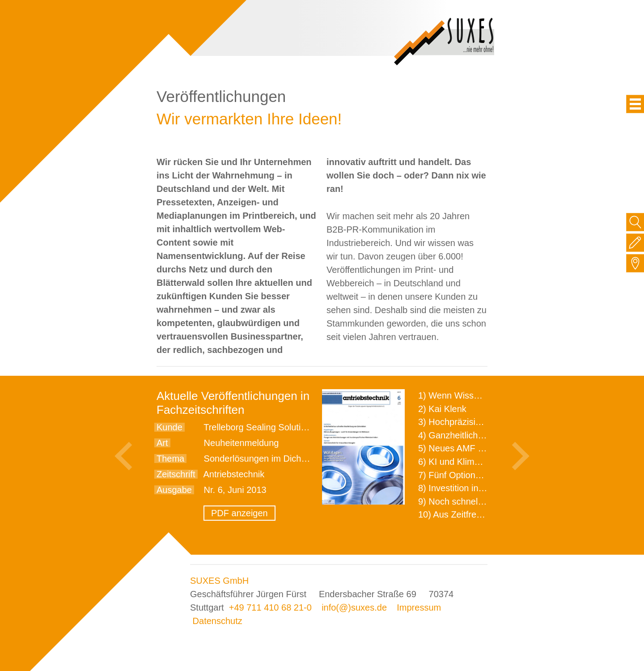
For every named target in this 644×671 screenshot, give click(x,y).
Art (162, 443)
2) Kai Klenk (442, 409)
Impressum (419, 607)
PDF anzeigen (239, 513)
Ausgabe (174, 490)
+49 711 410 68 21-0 (270, 607)
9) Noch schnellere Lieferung (475, 501)
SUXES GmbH (219, 581)
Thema (170, 459)
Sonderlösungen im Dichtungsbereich (278, 459)
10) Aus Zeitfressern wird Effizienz (486, 514)
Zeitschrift (176, 474)
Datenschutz (218, 621)
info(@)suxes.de (354, 607)
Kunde (169, 427)
